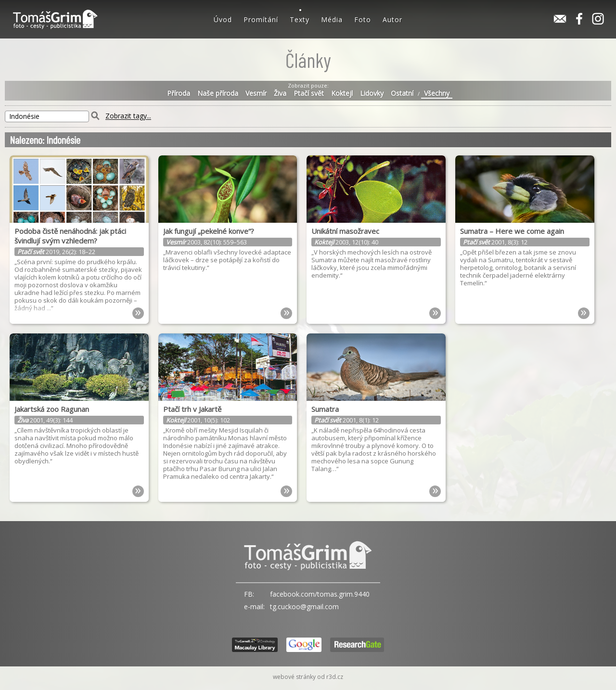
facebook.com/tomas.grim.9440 (320, 594)
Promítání (261, 19)
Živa (280, 93)
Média (332, 19)
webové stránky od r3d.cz (308, 677)
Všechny (437, 93)
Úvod (223, 19)
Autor (392, 19)
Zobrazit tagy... (128, 116)
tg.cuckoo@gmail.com (304, 607)
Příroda (179, 93)
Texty (300, 19)
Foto (363, 19)
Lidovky (372, 93)
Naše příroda (218, 93)
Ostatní (402, 93)
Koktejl (342, 93)
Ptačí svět (309, 93)
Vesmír (256, 93)
